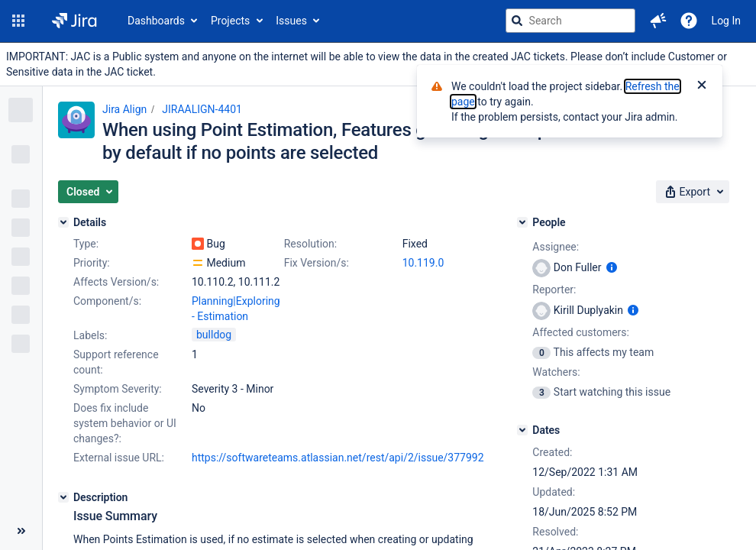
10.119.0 (423, 263)
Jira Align (124, 109)
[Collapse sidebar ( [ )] (21, 531)
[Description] (63, 497)
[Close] (702, 86)
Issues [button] (291, 21)
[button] (18, 21)
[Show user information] (612, 267)
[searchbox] (570, 21)
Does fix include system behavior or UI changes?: (125, 423)
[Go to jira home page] (74, 21)
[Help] (689, 21)
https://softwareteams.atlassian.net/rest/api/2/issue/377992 (338, 458)
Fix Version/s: (317, 263)
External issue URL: (119, 458)
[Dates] (522, 430)
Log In (726, 21)
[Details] (63, 222)
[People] (522, 222)
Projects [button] (230, 21)
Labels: (90, 335)
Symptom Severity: (118, 389)
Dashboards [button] (156, 21)
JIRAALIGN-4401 (202, 109)
